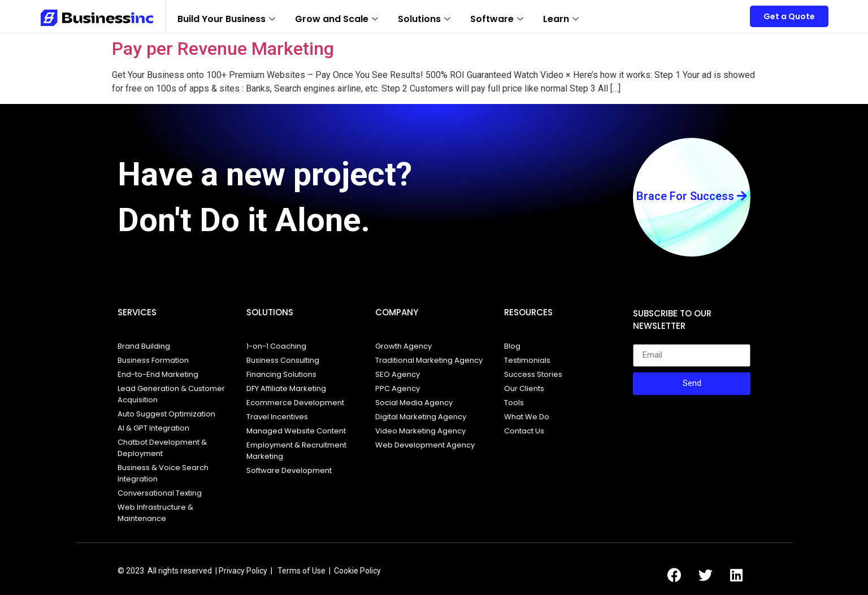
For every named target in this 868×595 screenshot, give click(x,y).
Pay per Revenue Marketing (223, 49)
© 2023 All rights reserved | (167, 571)
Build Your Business (228, 19)
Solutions (426, 19)
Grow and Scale (338, 19)
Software (498, 19)
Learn (562, 19)
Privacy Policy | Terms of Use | (276, 571)
